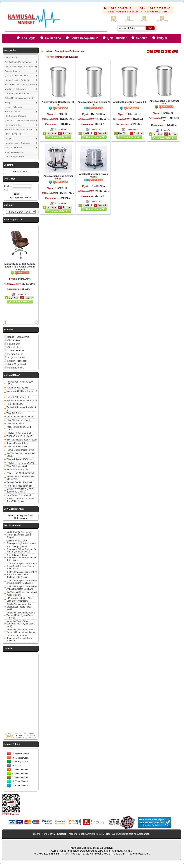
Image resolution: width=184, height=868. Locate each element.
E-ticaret (62, 834)
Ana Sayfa (113, 21)
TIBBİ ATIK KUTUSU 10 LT (19, 436)
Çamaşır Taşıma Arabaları (17, 80)
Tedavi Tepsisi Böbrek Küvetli (20, 450)
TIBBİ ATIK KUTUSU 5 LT (19, 433)
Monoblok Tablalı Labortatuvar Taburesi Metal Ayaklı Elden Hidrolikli (21, 615)
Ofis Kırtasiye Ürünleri (15, 116)
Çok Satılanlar (117, 38)
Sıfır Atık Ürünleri (13, 125)
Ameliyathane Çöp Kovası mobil (58, 177)
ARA (150, 28)
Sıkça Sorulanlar (14, 357)
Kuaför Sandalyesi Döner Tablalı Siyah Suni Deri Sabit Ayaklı (22, 582)
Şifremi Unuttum (24, 198)
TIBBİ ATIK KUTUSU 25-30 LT (21, 463)
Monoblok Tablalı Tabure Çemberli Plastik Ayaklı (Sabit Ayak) (21, 624)
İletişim (162, 38)
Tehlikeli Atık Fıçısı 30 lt (18, 397)
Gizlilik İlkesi (12, 340)
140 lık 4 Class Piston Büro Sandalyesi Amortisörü (19, 600)
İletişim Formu (162, 21)
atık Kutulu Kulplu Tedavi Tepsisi (22, 440)
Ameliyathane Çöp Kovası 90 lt (58, 103)
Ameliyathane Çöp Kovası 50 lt (129, 103)
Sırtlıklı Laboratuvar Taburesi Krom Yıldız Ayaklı (20, 500)
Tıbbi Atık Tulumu (15, 404)
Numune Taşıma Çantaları (17, 143)
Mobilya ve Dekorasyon (16, 89)
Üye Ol (13, 198)
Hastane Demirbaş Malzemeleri (20, 85)
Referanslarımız (14, 368)
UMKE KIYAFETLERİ (15, 134)
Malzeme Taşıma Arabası (17, 94)
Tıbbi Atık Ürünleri (13, 148)
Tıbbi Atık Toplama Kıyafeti (19, 420)
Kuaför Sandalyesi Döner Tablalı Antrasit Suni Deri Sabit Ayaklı (22, 588)
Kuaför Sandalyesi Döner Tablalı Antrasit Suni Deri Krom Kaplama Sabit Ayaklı (22, 575)
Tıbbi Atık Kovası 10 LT (18, 447)
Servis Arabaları (12, 112)
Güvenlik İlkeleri (14, 347)
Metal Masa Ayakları (14, 152)
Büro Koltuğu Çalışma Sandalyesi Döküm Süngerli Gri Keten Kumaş (21, 558)
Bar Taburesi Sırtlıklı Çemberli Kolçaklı (21, 455)
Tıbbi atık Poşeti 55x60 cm (19, 459)
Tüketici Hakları (14, 351)
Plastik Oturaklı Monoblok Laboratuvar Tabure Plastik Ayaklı (19, 607)
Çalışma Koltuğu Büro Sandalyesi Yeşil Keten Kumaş (21, 542)
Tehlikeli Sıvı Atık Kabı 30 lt (19, 482)
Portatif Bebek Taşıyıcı (17, 388)
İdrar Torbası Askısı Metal (19, 495)
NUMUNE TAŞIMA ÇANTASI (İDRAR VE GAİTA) (20, 491)
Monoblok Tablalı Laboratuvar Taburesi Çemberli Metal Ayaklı (21, 631)
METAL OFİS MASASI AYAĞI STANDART (20, 478)
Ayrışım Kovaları (13, 71)
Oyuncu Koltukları (13, 107)
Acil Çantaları (11, 58)
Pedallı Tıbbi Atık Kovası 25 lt (20, 473)
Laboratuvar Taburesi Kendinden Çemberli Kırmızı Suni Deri (20, 638)
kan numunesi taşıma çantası (20, 417)
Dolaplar (9, 139)
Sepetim (142, 38)
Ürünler (50, 51)
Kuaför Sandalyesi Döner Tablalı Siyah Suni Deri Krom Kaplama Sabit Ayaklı (22, 566)
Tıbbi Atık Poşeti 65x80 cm (19, 486)
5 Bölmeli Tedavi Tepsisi (18, 470)
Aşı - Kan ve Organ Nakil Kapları (20, 67)
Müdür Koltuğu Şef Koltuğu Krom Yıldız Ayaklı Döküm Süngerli (20, 267)
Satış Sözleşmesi (15, 364)
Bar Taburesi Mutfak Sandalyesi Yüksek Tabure (22, 594)
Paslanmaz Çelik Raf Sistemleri (20, 121)
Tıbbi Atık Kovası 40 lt (17, 466)
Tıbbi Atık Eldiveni (15, 424)
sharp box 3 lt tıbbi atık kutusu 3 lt (22, 392)
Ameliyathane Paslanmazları (18, 62)
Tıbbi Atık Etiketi (14, 413)
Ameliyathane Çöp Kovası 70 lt (94, 103)
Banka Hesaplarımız (84, 38)
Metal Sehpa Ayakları (15, 157)
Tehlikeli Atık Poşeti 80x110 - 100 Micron (20, 383)
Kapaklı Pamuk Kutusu (17, 443)
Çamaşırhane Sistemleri (16, 76)
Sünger (8, 103)
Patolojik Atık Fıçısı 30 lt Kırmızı (22, 401)
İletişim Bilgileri (13, 354)
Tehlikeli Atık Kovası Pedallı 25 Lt (21, 409)
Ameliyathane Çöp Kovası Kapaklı (94, 175)
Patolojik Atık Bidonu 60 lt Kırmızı (19, 428)
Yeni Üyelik (144, 21)
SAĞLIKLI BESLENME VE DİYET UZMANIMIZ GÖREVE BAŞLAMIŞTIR (25, 738)
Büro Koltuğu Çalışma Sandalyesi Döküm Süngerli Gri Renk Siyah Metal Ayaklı (21, 549)
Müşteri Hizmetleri (15, 361)
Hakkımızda (128, 21)
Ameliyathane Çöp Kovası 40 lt (164, 102)
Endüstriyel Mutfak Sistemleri (19, 130)
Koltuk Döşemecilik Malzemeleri (20, 98)
